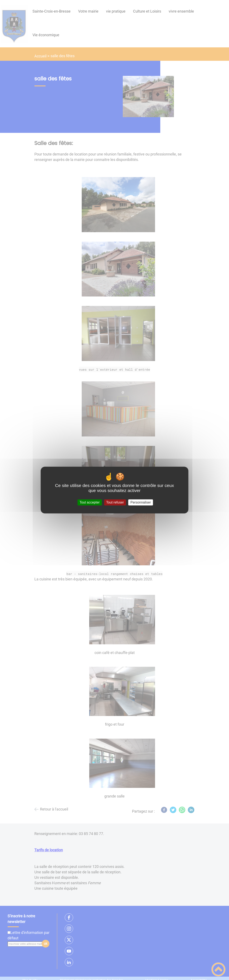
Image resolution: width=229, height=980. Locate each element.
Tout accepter (90, 502)
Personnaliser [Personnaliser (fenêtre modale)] (141, 502)
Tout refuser (115, 502)
